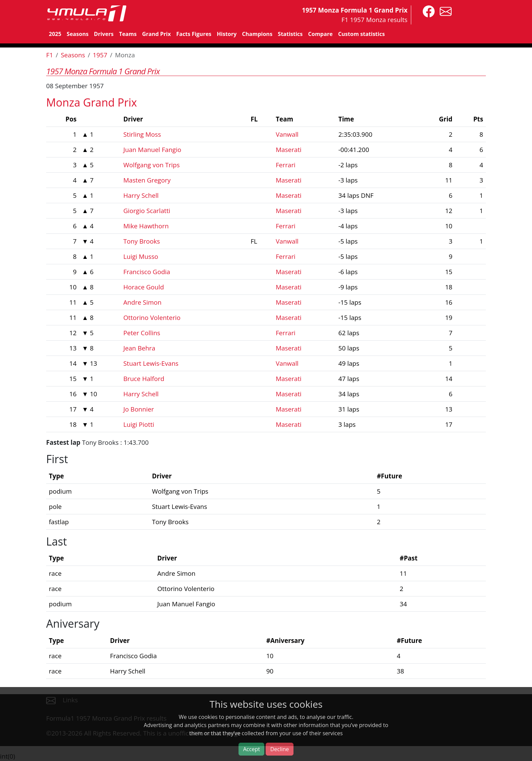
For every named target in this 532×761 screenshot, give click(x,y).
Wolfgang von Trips (152, 165)
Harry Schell (141, 195)
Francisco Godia (147, 272)
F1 (50, 55)
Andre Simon (142, 302)
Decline (279, 749)
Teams (128, 34)
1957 (100, 55)
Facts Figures (194, 34)
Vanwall (287, 134)
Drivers (104, 34)
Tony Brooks (142, 241)
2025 (55, 34)
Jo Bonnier (139, 409)
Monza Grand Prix (92, 102)
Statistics (290, 34)
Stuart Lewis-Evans (151, 363)
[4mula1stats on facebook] (427, 11)
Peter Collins (142, 333)
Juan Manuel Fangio (153, 149)
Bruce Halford (144, 378)
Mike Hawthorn (146, 226)
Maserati (289, 149)
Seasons (78, 34)
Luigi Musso (141, 256)
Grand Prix (157, 34)
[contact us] (444, 11)
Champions (257, 34)
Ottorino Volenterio (152, 317)
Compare (320, 34)
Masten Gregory (147, 180)
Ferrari (286, 165)
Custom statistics (361, 34)
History (227, 34)
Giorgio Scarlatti (147, 211)
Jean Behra (139, 348)
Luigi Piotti (139, 424)
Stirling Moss (142, 134)
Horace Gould (144, 287)
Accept (251, 749)
